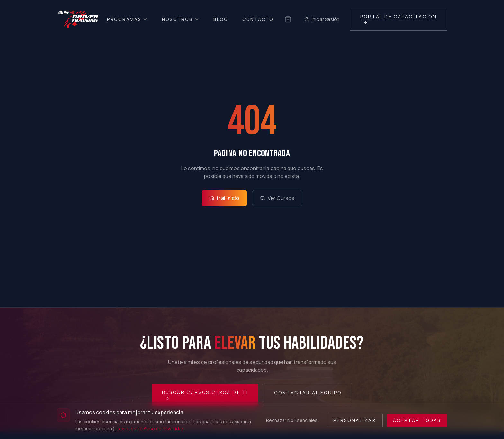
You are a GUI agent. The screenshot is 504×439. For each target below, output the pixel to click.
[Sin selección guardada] (288, 19)
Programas (127, 19)
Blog (221, 19)
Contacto (258, 19)
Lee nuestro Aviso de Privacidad (151, 429)
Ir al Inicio (224, 198)
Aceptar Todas (417, 420)
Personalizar (355, 420)
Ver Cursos (277, 198)
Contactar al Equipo (308, 393)
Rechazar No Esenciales (292, 420)
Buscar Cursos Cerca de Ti (205, 395)
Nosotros (181, 19)
